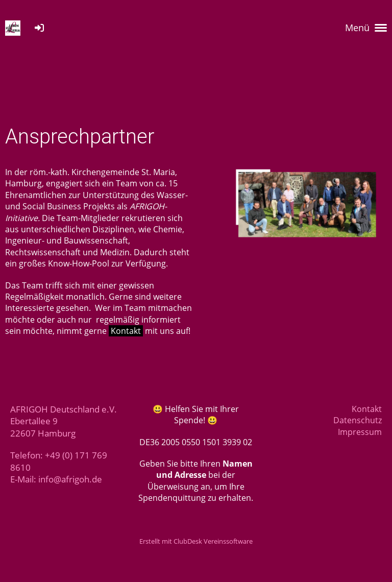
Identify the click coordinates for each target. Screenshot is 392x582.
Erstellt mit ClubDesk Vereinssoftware (196, 541)
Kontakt (126, 331)
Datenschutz (358, 420)
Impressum (360, 432)
